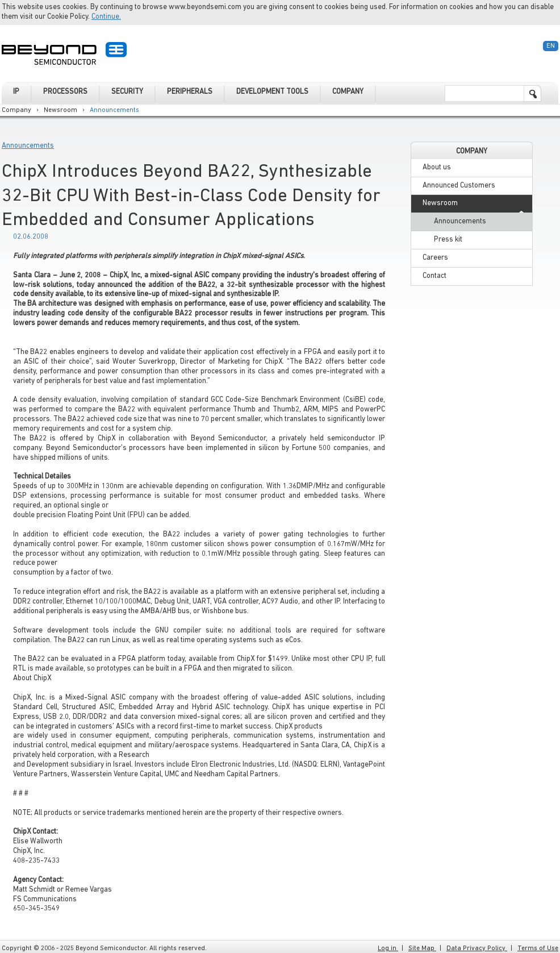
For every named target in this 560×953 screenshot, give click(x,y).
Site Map (422, 948)
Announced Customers (459, 186)
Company (16, 110)
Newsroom (60, 110)
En (551, 46)
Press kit (448, 240)
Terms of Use (538, 948)
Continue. (106, 17)
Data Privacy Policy (477, 948)
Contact (434, 276)
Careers (435, 258)
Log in (388, 948)
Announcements (114, 110)
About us (437, 167)
